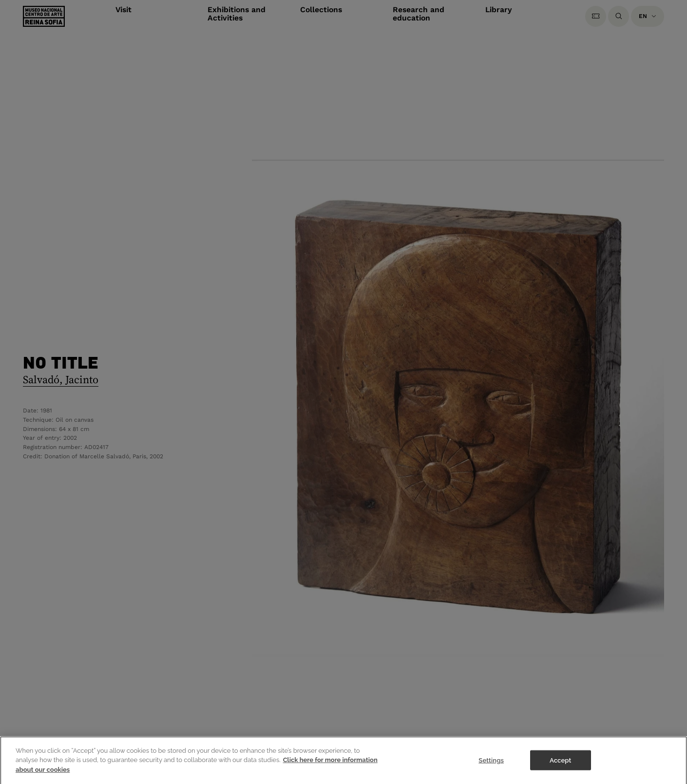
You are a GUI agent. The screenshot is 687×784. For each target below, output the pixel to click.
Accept (560, 766)
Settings (491, 766)
